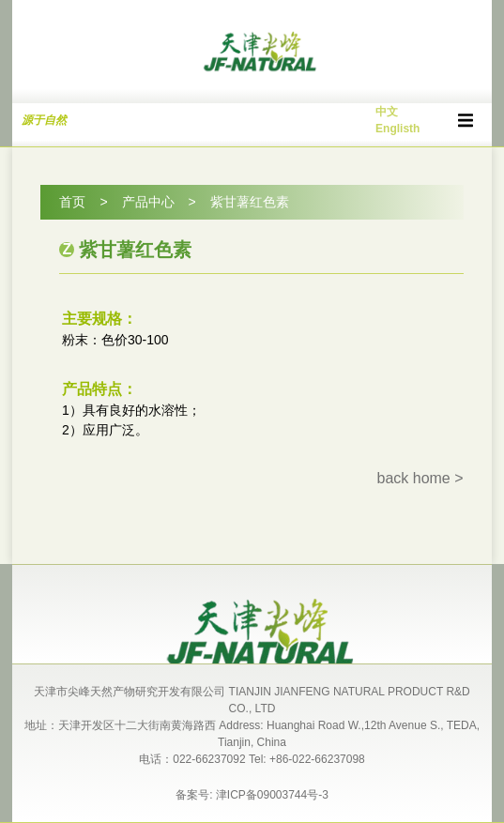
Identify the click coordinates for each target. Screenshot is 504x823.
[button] (466, 120)
